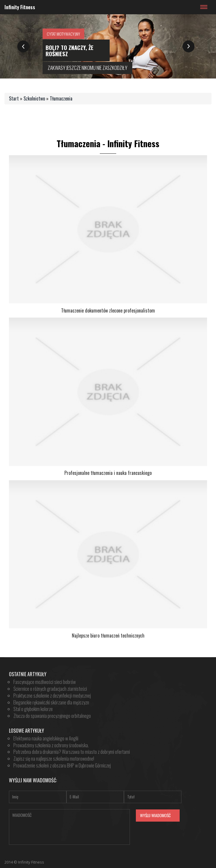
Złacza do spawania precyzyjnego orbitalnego (52, 716)
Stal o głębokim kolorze (33, 709)
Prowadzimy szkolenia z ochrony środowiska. (51, 745)
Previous (23, 46)
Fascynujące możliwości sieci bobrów (45, 682)
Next (188, 46)
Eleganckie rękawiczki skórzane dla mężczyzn (51, 702)
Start (14, 98)
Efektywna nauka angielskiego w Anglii (46, 738)
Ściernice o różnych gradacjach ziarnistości (50, 689)
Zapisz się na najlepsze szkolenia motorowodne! (54, 759)
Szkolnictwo (34, 98)
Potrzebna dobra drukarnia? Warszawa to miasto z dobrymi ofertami (72, 752)
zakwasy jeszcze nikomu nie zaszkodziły (87, 68)
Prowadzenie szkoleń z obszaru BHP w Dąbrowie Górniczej (62, 765)
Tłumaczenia (61, 98)
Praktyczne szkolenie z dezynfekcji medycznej (52, 696)
